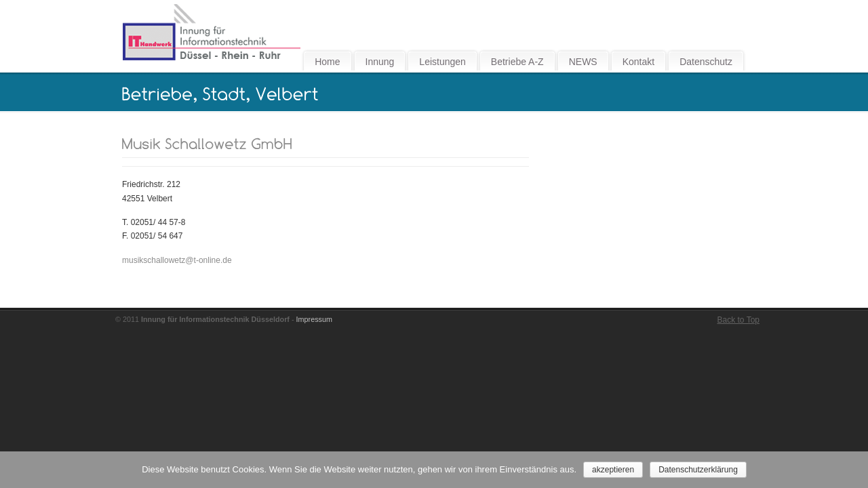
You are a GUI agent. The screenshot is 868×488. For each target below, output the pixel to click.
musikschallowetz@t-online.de (177, 260)
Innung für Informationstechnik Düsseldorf (211, 33)
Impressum (314, 319)
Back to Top (738, 320)
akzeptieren (613, 470)
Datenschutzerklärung (698, 470)
